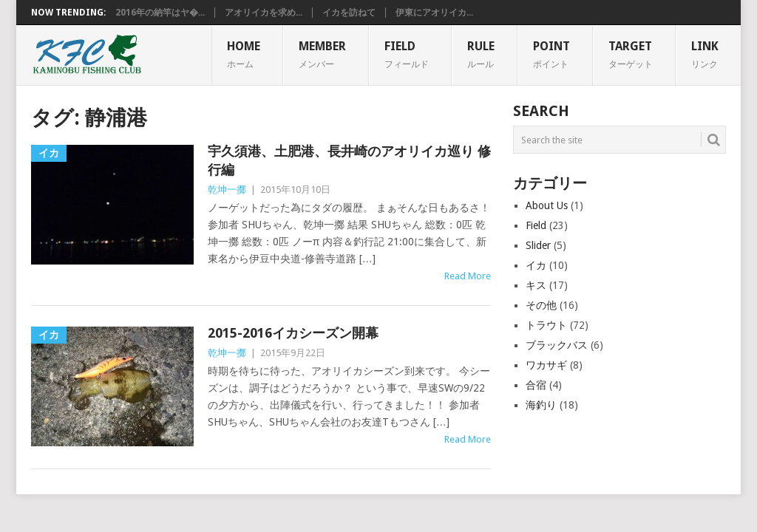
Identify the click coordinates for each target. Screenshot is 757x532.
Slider (538, 245)
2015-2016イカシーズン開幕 (293, 333)
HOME (244, 54)
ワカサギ (546, 365)
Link (705, 54)
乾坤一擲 (227, 190)
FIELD (407, 54)
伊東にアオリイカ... (434, 13)
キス (536, 285)
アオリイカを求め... (264, 13)
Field (536, 225)
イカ (536, 265)
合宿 (536, 385)
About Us (547, 205)
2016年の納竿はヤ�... (160, 13)
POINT (551, 54)
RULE (481, 54)
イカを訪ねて (349, 13)
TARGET (631, 54)
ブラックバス (557, 345)
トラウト (546, 325)
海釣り (541, 405)
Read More (468, 276)
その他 (541, 305)
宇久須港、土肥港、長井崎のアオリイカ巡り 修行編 (349, 160)
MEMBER (322, 54)
